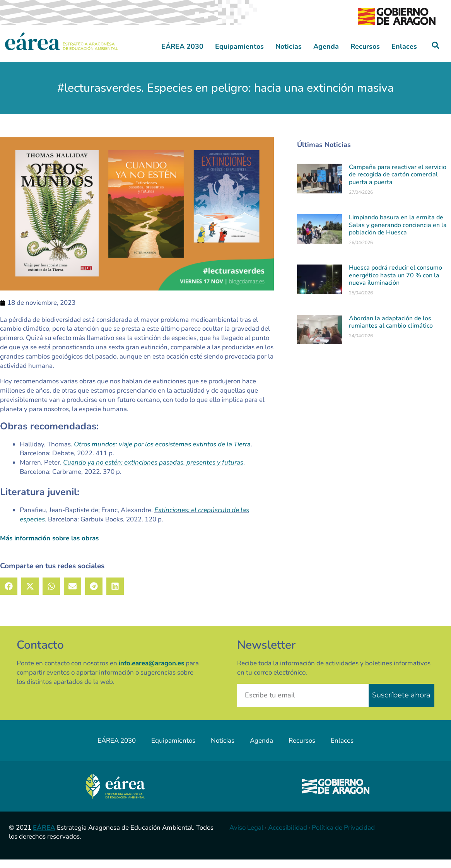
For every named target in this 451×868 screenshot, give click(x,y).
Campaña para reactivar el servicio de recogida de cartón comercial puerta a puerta (398, 183)
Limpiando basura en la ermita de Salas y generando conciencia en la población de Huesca (398, 234)
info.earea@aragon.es (151, 672)
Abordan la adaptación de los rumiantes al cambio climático (391, 331)
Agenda (326, 55)
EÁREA (44, 836)
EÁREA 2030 (182, 55)
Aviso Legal (246, 836)
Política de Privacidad (343, 836)
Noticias (289, 55)
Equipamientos (239, 55)
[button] (436, 54)
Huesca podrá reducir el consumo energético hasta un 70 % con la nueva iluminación (395, 284)
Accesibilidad (288, 836)
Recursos (365, 55)
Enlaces (404, 55)
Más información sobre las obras (49, 547)
